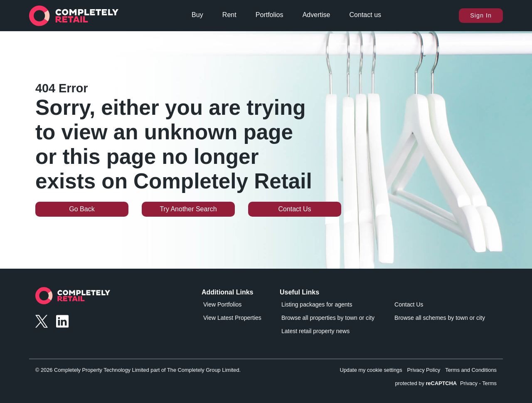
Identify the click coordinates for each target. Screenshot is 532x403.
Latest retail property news (315, 331)
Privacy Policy (424, 370)
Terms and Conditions (471, 370)
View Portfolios (222, 304)
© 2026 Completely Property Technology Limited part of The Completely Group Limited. (138, 370)
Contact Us (294, 209)
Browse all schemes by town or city (440, 318)
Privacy (469, 383)
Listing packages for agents (317, 304)
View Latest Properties (232, 318)
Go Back (82, 209)
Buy (197, 15)
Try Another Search (188, 209)
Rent (229, 15)
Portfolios (270, 15)
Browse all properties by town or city (328, 318)
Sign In (481, 15)
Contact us (365, 15)
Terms (489, 383)
